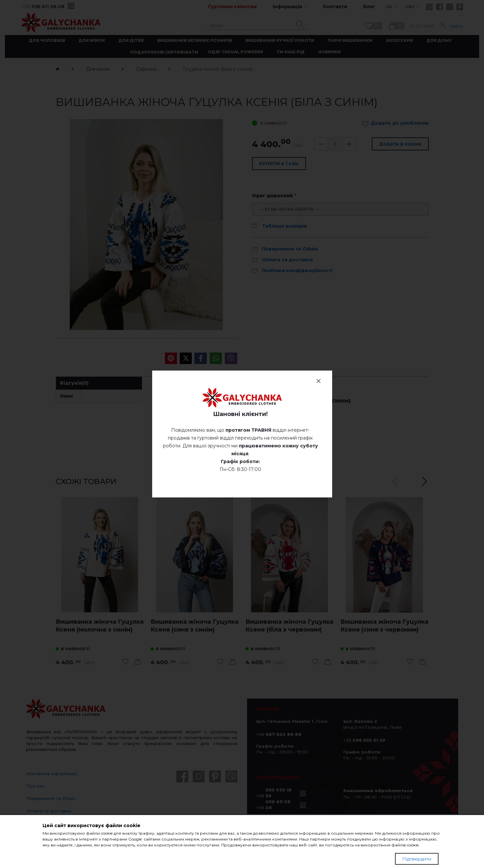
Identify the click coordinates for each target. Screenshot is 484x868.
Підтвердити (417, 859)
